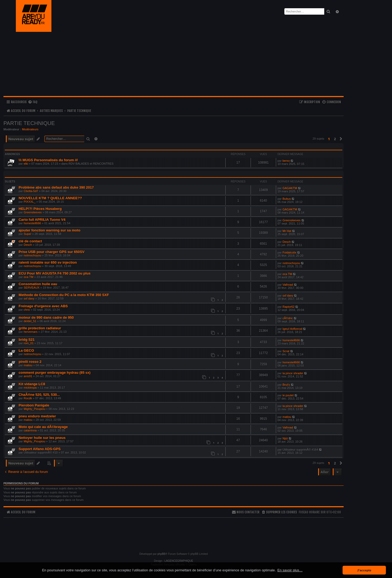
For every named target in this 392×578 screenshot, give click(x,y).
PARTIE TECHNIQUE (29, 123)
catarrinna (30, 430)
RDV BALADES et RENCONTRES (91, 164)
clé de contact (30, 241)
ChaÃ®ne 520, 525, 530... (39, 395)
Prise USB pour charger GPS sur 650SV (52, 252)
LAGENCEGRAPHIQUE (179, 561)
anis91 (28, 376)
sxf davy (29, 298)
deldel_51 (30, 321)
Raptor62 (288, 307)
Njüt (285, 438)
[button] (341, 139)
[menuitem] (33, 102)
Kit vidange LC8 (32, 384)
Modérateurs (30, 129)
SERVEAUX (32, 288)
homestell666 (32, 223)
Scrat (286, 351)
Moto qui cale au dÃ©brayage (43, 427)
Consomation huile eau (38, 284)
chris (27, 310)
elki (26, 164)
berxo (286, 161)
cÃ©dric (288, 318)
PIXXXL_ (30, 202)
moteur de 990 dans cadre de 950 (46, 317)
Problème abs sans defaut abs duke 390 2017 (56, 187)
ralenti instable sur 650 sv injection (48, 262)
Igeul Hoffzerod (292, 329)
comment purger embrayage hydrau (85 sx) (54, 373)
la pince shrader (293, 373)
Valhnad (288, 285)
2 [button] (335, 139)
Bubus (287, 199)
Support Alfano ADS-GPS (40, 449)
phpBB (161, 554)
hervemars (31, 332)
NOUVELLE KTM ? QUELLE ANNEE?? (50, 198)
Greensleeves (33, 212)
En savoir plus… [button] (290, 570)
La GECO (26, 350)
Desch (28, 245)
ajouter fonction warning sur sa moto (49, 230)
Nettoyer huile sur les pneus (42, 438)
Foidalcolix (289, 252)
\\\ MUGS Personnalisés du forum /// (48, 160)
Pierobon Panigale (34, 405)
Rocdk (28, 398)
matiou (28, 365)
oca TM (28, 277)
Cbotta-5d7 (31, 191)
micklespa (30, 388)
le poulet (288, 395)
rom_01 (29, 343)
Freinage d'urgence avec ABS (43, 306)
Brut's (286, 385)
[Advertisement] (174, 533)
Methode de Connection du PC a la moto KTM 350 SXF (64, 295)
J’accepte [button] (364, 570)
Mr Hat (287, 231)
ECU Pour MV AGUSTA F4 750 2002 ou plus (55, 273)
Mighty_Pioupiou (34, 409)
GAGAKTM (290, 188)
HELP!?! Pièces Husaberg (40, 209)
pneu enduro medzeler (37, 416)
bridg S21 (27, 340)
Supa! (28, 234)
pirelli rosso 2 (30, 362)
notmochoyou (32, 255)
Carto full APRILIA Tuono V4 (42, 220)
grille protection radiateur (40, 328)
